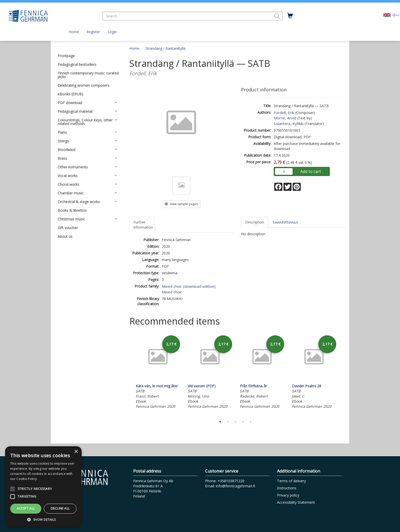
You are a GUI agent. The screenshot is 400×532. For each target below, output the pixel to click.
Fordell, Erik (284, 113)
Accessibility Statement (296, 502)
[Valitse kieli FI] (396, 15)
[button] (277, 16)
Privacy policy (288, 495)
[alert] (43, 487)
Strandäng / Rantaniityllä (165, 48)
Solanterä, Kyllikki (289, 123)
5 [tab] (251, 422)
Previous (128, 375)
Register (93, 32)
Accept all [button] (26, 508)
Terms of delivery (291, 481)
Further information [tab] (143, 225)
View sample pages (181, 204)
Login (112, 32)
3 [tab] (235, 422)
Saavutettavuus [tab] (285, 222)
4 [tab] (243, 422)
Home (74, 32)
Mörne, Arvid (285, 118)
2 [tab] (228, 422)
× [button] (76, 452)
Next (343, 375)
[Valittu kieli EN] (387, 15)
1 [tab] (220, 422)
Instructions (287, 488)
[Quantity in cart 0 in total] (290, 16)
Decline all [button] (60, 508)
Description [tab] (255, 222)
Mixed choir (172, 292)
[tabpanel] (158, 372)
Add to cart (311, 171)
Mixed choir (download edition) (189, 286)
